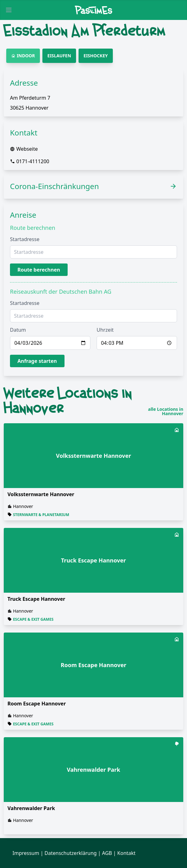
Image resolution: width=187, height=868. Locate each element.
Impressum (26, 853)
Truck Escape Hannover (36, 599)
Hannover (23, 506)
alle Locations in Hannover (166, 411)
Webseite (27, 149)
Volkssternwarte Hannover (41, 494)
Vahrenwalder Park (31, 808)
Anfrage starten (37, 361)
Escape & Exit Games (33, 619)
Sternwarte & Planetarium (41, 515)
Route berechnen (39, 270)
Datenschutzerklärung (71, 853)
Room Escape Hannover (37, 704)
